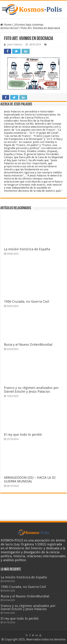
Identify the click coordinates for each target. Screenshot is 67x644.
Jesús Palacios (15, 44)
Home (6, 25)
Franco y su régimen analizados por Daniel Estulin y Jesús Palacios (31, 390)
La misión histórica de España (27, 249)
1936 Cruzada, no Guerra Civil (26, 301)
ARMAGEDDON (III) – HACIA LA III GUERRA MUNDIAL (30, 479)
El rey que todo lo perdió (23, 435)
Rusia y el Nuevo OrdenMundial (28, 345)
